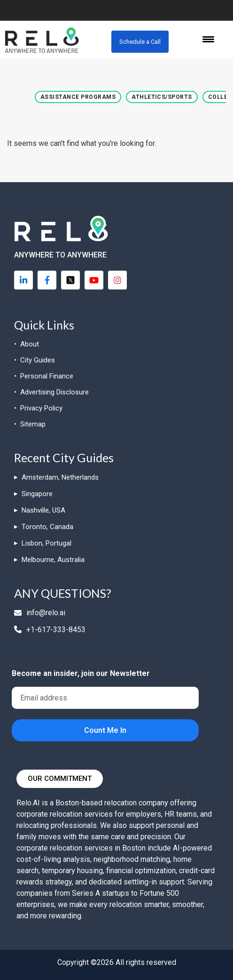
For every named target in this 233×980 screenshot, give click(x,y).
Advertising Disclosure (54, 392)
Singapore (37, 494)
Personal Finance (47, 376)
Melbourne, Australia (53, 560)
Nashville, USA (43, 510)
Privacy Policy (41, 408)
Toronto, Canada (47, 527)
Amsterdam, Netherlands (60, 477)
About (30, 344)
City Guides (38, 360)
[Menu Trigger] (208, 39)
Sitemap (33, 424)
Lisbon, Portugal (47, 543)
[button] (78, 97)
